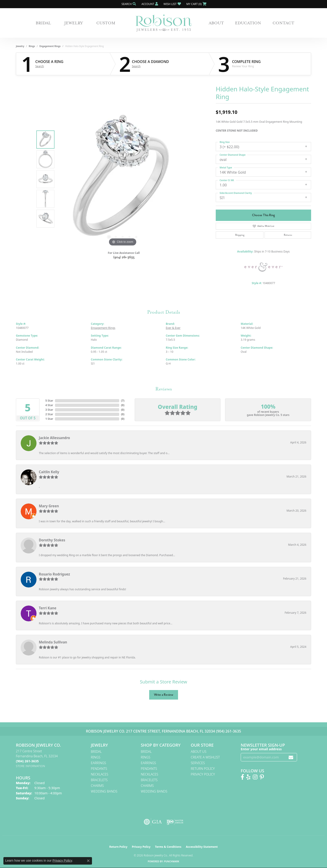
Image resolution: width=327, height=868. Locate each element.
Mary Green (49, 506)
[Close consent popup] (88, 861)
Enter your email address (261, 749)
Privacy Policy (203, 774)
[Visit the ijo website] (175, 822)
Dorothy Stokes (52, 540)
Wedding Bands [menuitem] (104, 791)
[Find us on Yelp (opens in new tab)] (248, 777)
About (216, 23)
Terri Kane (48, 608)
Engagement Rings (50, 46)
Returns (288, 235)
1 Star (49, 419)
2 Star (49, 414)
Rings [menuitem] (96, 757)
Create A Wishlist (205, 757)
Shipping (240, 235)
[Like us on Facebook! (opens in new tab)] (242, 777)
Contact (283, 23)
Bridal (43, 23)
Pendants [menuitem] (99, 769)
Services (198, 763)
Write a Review (164, 695)
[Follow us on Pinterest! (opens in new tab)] (262, 777)
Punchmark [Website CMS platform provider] (172, 861)
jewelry (20, 46)
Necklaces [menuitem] (100, 774)
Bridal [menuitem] (96, 752)
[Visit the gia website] (153, 822)
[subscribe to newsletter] (291, 757)
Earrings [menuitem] (98, 763)
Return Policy (203, 769)
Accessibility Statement (202, 847)
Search (40, 66)
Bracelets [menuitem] (99, 780)
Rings (32, 46)
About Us (199, 752)
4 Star (49, 405)
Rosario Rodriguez (54, 574)
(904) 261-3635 (124, 257)
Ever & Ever (173, 328)
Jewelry (74, 23)
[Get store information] (31, 766)
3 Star (49, 410)
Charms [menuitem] (97, 786)
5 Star (49, 401)
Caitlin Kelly (49, 472)
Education (248, 23)
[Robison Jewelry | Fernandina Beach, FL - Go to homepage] (163, 23)
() (123, 401)
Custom (106, 23)
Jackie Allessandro (54, 438)
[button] (128, 4)
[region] (123, 179)
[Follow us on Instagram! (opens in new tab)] (255, 777)
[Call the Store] (27, 761)
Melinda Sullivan (53, 642)
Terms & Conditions (168, 847)
